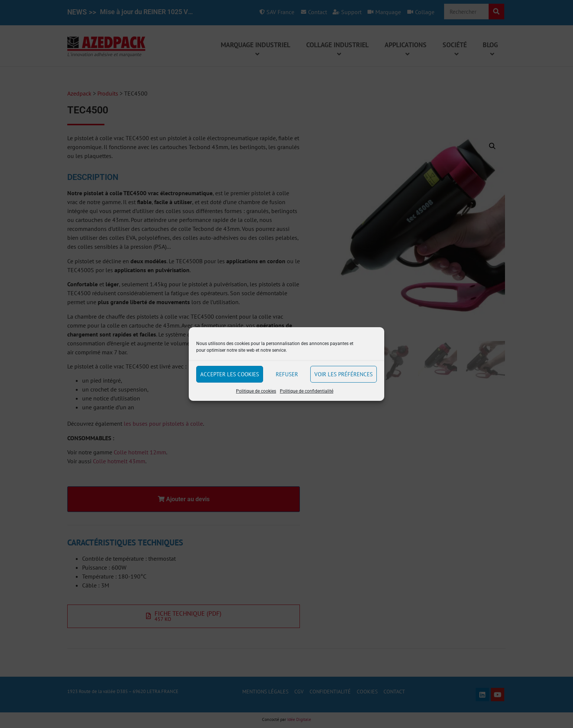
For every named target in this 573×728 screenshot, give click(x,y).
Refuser (287, 374)
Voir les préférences (344, 374)
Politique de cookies (256, 391)
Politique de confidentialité (307, 391)
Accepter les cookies (230, 374)
